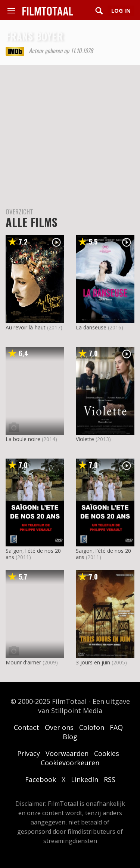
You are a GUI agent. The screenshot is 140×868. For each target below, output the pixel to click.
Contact (27, 727)
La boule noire (23, 439)
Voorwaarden (67, 753)
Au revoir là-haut (26, 327)
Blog (70, 737)
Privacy (29, 753)
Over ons (59, 727)
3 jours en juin (93, 662)
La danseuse (91, 327)
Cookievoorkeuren (70, 763)
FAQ (116, 727)
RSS (110, 779)
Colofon (92, 727)
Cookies (107, 753)
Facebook (41, 779)
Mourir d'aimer (23, 662)
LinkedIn (85, 779)
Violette (85, 439)
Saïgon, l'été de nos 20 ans (33, 554)
